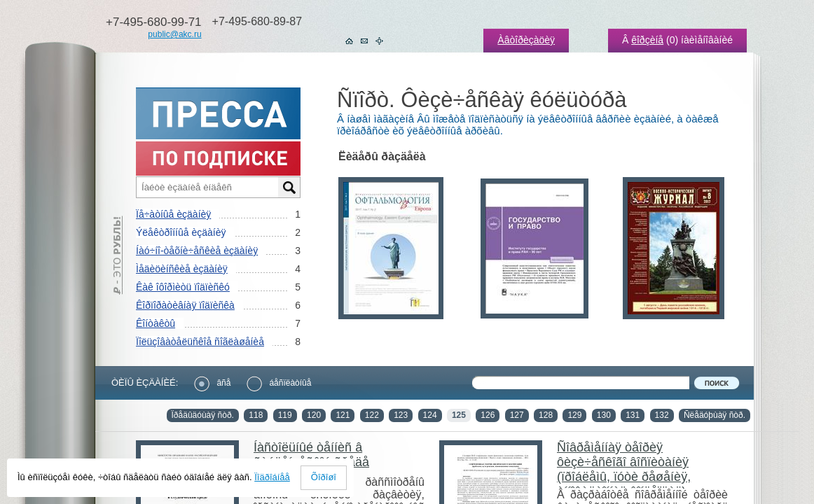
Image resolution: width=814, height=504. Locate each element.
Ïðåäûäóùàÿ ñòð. (203, 415)
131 (633, 415)
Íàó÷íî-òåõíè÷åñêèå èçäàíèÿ (197, 251)
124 (430, 415)
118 (256, 415)
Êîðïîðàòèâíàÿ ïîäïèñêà (185, 305)
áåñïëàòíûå (279, 383)
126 (488, 415)
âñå (212, 383)
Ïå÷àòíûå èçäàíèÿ (173, 214)
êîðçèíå (647, 40)
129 (574, 415)
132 (662, 415)
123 (401, 415)
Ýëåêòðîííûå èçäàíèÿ (181, 232)
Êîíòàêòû (156, 323)
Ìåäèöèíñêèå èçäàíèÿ (182, 269)
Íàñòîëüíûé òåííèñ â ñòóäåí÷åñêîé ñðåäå (311, 455)
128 (546, 415)
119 (285, 415)
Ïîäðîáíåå (272, 477)
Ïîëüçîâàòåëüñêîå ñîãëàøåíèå (200, 342)
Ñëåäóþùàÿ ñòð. (715, 415)
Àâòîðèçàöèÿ (526, 40)
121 (343, 415)
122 (372, 415)
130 (604, 415)
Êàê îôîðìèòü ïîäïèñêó (183, 287)
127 (517, 415)
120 (314, 415)
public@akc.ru (174, 34)
